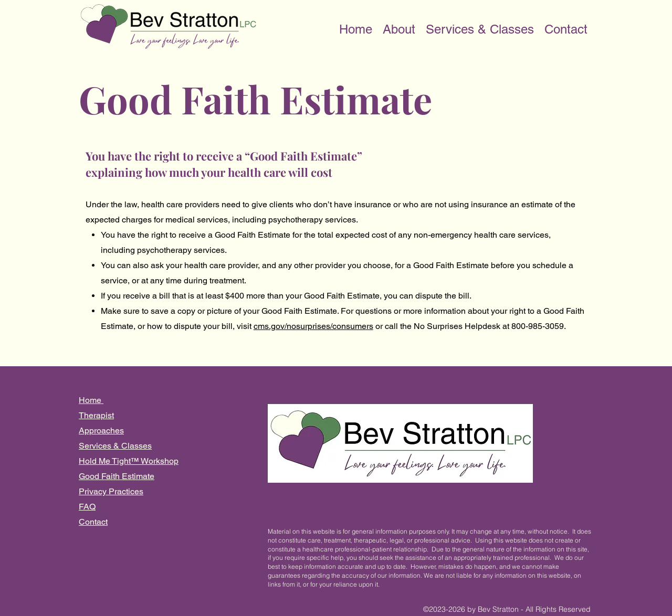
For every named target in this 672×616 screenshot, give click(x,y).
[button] (399, 26)
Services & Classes (115, 446)
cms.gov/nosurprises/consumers (313, 326)
